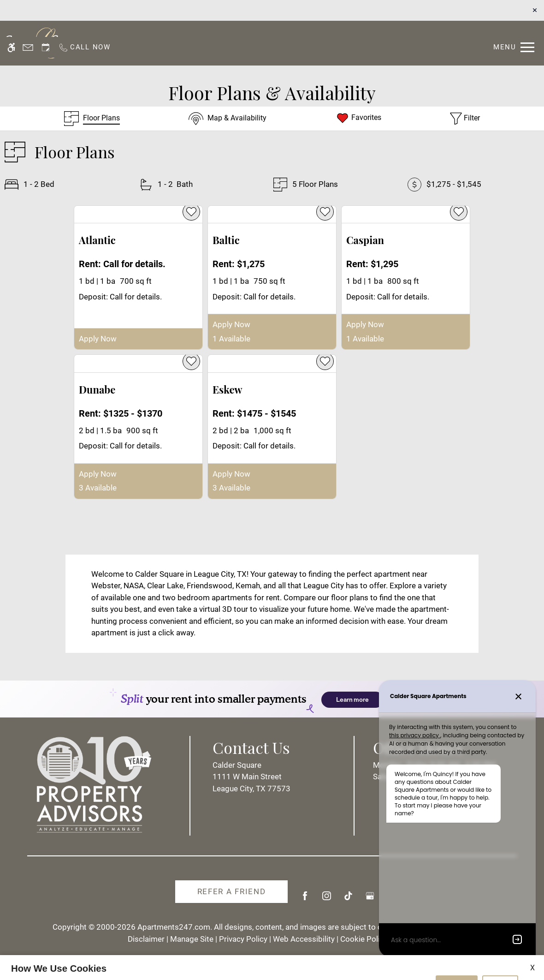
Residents (251, 43)
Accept (457, 949)
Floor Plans (382, 43)
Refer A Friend (232, 891)
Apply (293, 43)
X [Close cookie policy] (532, 931)
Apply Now (98, 339)
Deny (500, 949)
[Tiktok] (348, 899)
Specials (331, 43)
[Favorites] (358, 119)
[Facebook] (305, 899)
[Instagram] (327, 899)
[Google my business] (370, 899)
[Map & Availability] (228, 119)
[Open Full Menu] (514, 10)
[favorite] (191, 212)
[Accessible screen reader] (11, 10)
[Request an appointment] (46, 10)
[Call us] (84, 10)
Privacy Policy (201, 968)
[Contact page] (28, 10)
